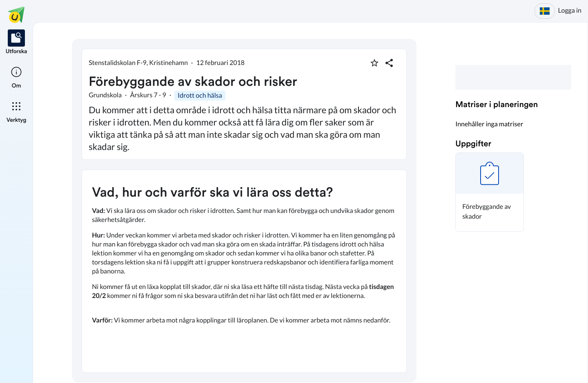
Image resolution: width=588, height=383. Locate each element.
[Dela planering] (389, 63)
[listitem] (17, 43)
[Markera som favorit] (374, 63)
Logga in (570, 10)
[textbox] (244, 271)
